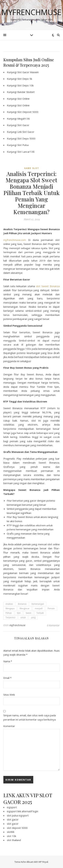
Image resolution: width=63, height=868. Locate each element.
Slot (19, 613)
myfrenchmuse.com (15, 240)
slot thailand (14, 840)
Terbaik (40, 613)
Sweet (28, 613)
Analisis (9, 604)
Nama (8, 661)
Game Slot (32, 168)
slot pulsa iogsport (18, 815)
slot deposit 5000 (17, 828)
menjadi (39, 608)
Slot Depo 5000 (26, 138)
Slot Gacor (23, 125)
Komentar (9, 726)
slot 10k (12, 836)
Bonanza (22, 604)
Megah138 (24, 119)
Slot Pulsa (23, 145)
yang (33, 617)
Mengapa (10, 608)
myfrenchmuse (17, 625)
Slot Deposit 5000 (28, 112)
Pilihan (9, 613)
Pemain (51, 608)
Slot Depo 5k (25, 79)
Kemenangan (38, 604)
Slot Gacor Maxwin (28, 72)
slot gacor (13, 819)
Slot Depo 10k (25, 85)
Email (7, 678)
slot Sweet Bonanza (48, 286)
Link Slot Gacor (26, 132)
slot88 (11, 832)
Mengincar (25, 608)
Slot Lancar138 (26, 152)
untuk (23, 617)
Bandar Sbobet (26, 92)
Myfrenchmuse (32, 12)
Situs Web (9, 695)
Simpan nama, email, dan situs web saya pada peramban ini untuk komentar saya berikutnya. (30, 717)
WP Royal (43, 862)
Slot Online (23, 99)
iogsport (12, 807)
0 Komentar (53, 625)
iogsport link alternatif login (23, 811)
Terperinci (10, 617)
